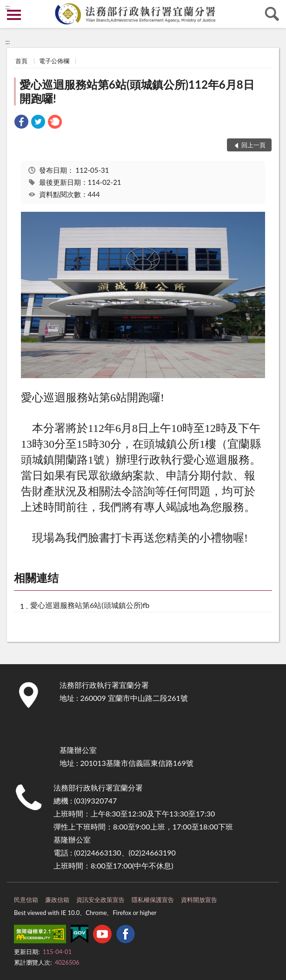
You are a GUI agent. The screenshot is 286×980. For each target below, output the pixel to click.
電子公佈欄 (54, 61)
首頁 (21, 61)
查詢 (272, 14)
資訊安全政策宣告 (100, 900)
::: (7, 7)
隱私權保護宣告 (153, 900)
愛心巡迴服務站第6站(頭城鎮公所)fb (90, 605)
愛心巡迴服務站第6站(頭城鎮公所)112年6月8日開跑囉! (137, 91)
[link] (21, 123)
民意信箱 (26, 900)
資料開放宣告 (199, 900)
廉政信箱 (57, 900)
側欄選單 (14, 15)
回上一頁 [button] (253, 145)
